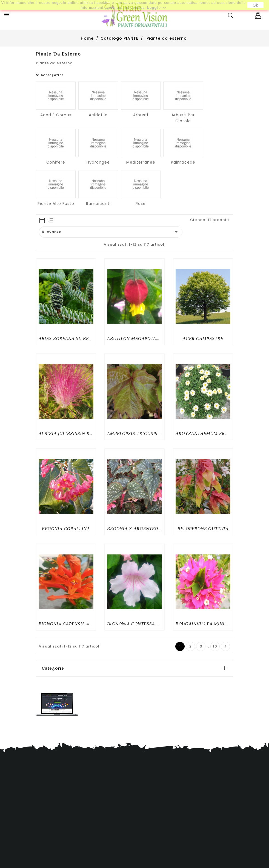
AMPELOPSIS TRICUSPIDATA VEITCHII (134, 434)
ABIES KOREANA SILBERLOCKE (66, 339)
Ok (256, 5)
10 (215, 646)
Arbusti (141, 115)
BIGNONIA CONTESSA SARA (134, 624)
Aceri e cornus (56, 115)
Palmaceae (183, 162)
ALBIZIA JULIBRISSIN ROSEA (66, 434)
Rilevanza (111, 232)
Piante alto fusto (56, 204)
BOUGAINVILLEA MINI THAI (203, 624)
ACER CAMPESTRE (203, 339)
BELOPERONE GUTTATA (203, 529)
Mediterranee (141, 162)
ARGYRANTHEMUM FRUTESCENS (203, 434)
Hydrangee (98, 162)
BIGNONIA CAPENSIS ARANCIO (66, 624)
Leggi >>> (157, 8)
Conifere (56, 162)
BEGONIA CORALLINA (66, 529)
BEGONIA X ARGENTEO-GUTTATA (134, 529)
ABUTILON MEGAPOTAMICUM (134, 339)
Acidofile (98, 115)
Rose (141, 204)
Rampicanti (98, 204)
